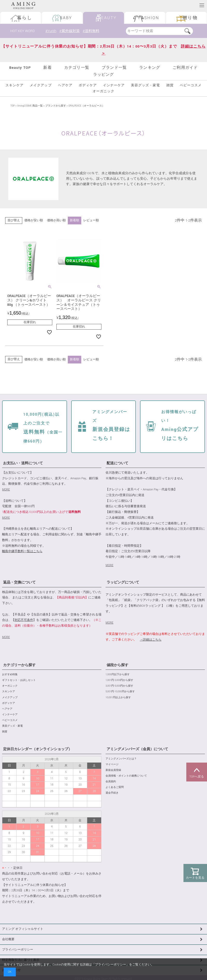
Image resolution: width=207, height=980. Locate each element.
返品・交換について (19, 583)
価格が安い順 (34, 220)
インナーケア (114, 85)
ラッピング (104, 75)
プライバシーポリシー (18, 950)
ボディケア (88, 85)
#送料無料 (93, 31)
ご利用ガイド (185, 68)
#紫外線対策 (70, 31)
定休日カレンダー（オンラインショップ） (38, 749)
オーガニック (103, 91)
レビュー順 (91, 220)
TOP (13, 106)
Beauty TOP (20, 68)
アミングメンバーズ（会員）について (137, 749)
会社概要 (8, 939)
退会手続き (112, 793)
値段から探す (117, 665)
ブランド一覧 (114, 68)
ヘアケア (65, 85)
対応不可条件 (24, 620)
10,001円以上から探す (118, 698)
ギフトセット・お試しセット (19, 680)
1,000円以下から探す (118, 675)
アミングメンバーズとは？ (121, 759)
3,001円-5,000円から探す (119, 686)
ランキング (150, 68)
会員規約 (111, 782)
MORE (6, 489)
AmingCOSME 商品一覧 (30, 106)
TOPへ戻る (197, 772)
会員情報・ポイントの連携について (126, 776)
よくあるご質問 (115, 787)
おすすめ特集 (10, 675)
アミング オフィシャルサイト (23, 929)
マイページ (112, 765)
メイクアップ (41, 85)
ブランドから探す (56, 106)
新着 (47, 68)
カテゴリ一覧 (77, 68)
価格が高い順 (56, 220)
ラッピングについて (123, 583)
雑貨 (170, 85)
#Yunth (51, 31)
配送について (117, 463)
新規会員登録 (113, 770)
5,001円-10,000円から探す (120, 692)
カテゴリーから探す (19, 665)
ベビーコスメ (191, 85)
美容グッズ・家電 (145, 85)
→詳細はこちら (151, 640)
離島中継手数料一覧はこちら (22, 551)
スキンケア (14, 85)
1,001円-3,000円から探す (119, 680)
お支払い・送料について (23, 463)
